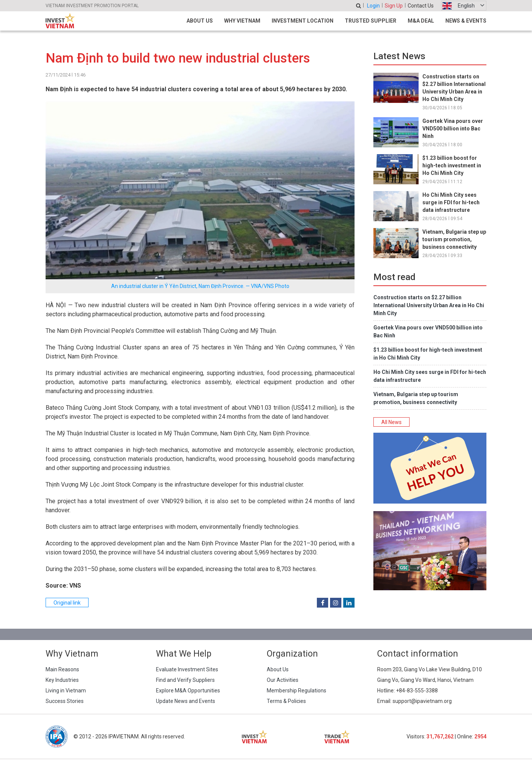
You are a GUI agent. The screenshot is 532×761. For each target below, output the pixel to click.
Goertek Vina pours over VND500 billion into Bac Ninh (453, 129)
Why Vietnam (242, 21)
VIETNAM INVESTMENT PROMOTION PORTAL (92, 6)
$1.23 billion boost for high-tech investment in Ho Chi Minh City (452, 165)
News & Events (466, 21)
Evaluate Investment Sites (187, 669)
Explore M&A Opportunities (188, 691)
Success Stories (65, 701)
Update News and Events (186, 701)
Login (373, 6)
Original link (67, 603)
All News (391, 422)
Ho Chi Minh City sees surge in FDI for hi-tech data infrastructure (451, 202)
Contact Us (421, 6)
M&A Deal (421, 21)
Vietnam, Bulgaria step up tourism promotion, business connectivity (454, 239)
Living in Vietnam (66, 691)
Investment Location (303, 21)
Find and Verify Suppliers (185, 680)
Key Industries (62, 680)
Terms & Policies (286, 701)
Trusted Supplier (371, 21)
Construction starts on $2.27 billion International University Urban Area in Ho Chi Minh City (429, 305)
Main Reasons (62, 669)
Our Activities (283, 680)
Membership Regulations (297, 691)
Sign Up (394, 6)
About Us (200, 21)
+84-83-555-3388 (417, 691)
